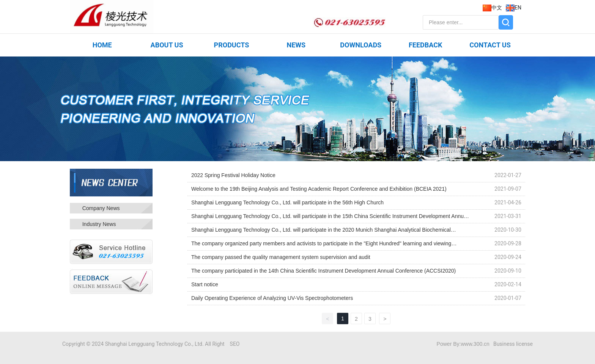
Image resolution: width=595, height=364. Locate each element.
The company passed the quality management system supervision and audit (281, 257)
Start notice (205, 284)
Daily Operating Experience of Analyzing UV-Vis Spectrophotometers (272, 298)
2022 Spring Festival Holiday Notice (233, 175)
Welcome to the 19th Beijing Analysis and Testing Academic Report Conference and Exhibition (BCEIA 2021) (319, 189)
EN (514, 8)
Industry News (99, 224)
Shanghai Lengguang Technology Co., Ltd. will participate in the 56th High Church (287, 202)
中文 (492, 8)
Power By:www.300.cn (463, 344)
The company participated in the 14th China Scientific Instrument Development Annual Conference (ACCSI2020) (323, 271)
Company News (101, 208)
